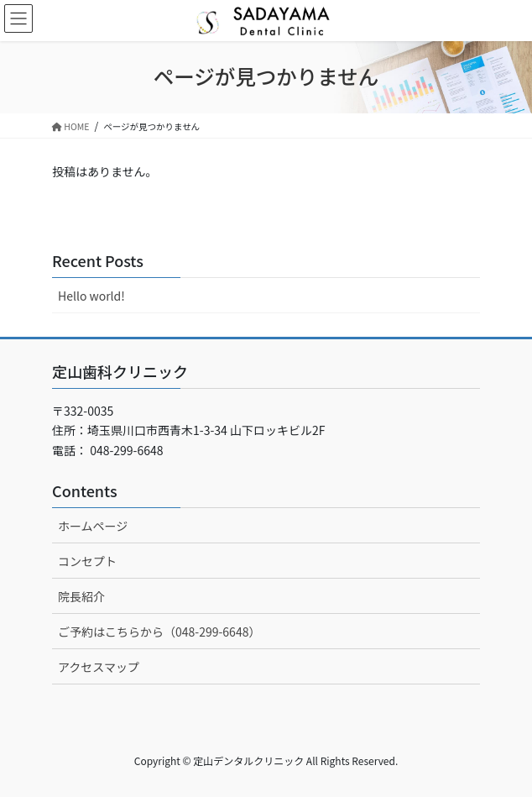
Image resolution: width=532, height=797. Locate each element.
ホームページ (93, 526)
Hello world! (91, 296)
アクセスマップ (99, 667)
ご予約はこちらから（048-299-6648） (159, 632)
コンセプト (87, 561)
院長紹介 (81, 596)
